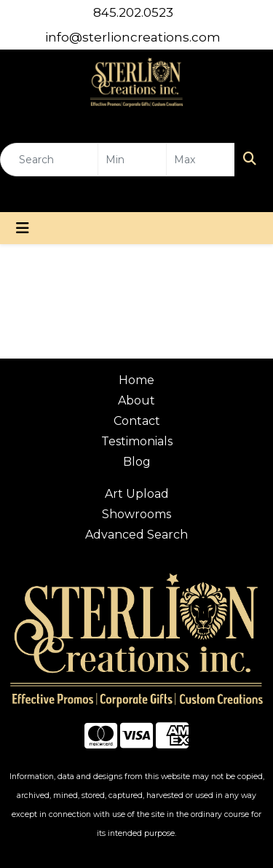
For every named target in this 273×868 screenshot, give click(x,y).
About (136, 400)
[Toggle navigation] (23, 228)
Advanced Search (136, 535)
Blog (137, 462)
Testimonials (137, 441)
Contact (137, 421)
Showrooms (136, 514)
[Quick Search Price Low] (132, 160)
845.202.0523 (133, 12)
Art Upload (137, 494)
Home (136, 380)
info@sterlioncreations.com (133, 37)
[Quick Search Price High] (201, 160)
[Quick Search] (49, 160)
